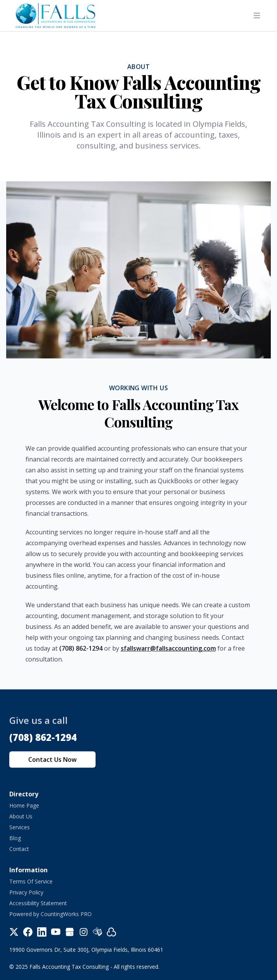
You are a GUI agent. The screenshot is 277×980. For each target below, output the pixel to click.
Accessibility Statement (38, 903)
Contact (19, 849)
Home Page (24, 805)
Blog (15, 838)
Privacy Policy (26, 892)
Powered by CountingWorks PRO (50, 914)
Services (20, 827)
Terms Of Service (31, 881)
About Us (21, 816)
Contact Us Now (52, 760)
